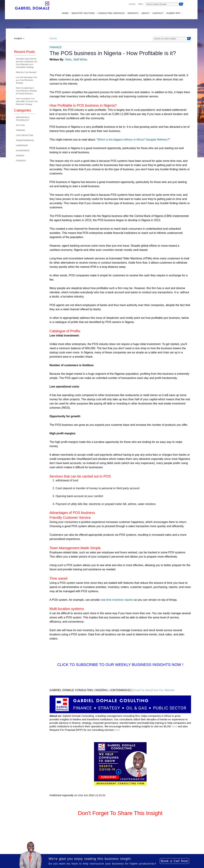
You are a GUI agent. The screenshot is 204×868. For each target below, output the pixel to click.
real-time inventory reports (117, 600)
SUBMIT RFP (173, 13)
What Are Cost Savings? (26, 72)
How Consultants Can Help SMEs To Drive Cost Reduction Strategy (27, 101)
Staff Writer (80, 60)
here (174, 726)
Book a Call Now (174, 861)
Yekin (68, 60)
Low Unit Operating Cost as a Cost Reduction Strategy (26, 80)
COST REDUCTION (25, 135)
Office (141, 4)
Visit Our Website (164, 690)
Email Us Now (142, 690)
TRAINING (21, 130)
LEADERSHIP (22, 145)
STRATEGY (21, 161)
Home (53, 38)
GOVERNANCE (23, 150)
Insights (18, 38)
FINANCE (20, 156)
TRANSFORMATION (25, 140)
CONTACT (158, 13)
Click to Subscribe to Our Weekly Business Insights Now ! (120, 665)
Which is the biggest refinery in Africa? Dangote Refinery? (133, 140)
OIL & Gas (20, 125)
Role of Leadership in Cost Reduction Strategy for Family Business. (26, 91)
